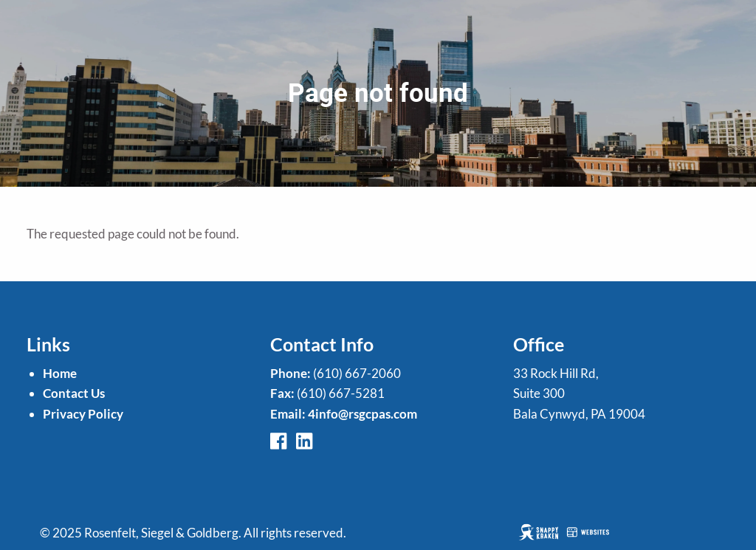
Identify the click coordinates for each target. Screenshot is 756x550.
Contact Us (74, 393)
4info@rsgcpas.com (362, 414)
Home (60, 373)
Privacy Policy (83, 414)
